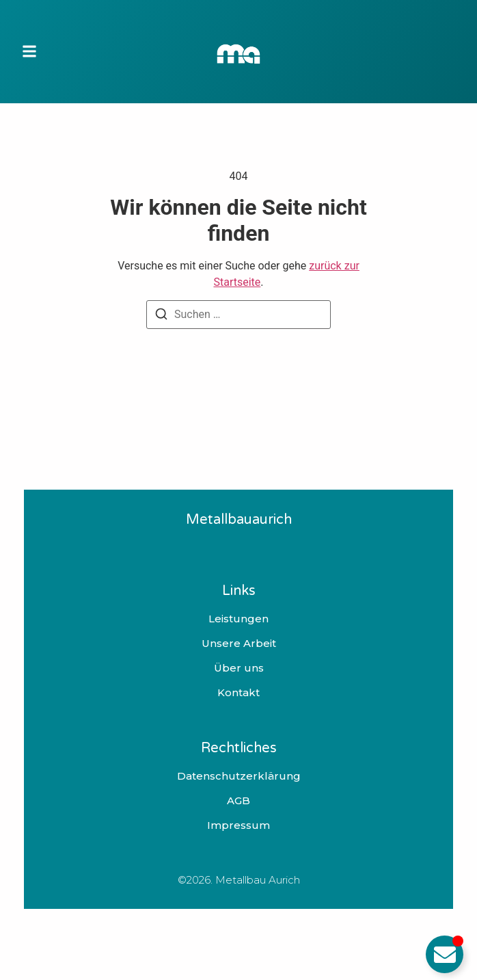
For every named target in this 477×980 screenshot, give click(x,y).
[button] (29, 52)
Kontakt (238, 693)
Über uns (239, 668)
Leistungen (238, 619)
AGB (238, 801)
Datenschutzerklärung (239, 776)
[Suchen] (161, 316)
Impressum (238, 825)
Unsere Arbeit (239, 644)
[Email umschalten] (445, 954)
